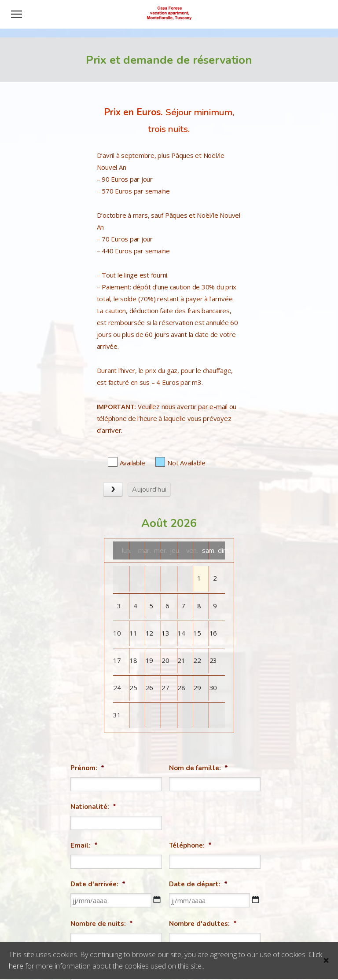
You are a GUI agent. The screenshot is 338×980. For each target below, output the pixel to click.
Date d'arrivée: (98, 884)
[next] (113, 490)
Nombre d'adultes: (203, 924)
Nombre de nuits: (102, 924)
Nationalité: (93, 807)
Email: (84, 845)
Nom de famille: (198, 768)
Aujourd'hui (149, 490)
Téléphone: (190, 845)
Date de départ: (198, 884)
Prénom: (87, 768)
